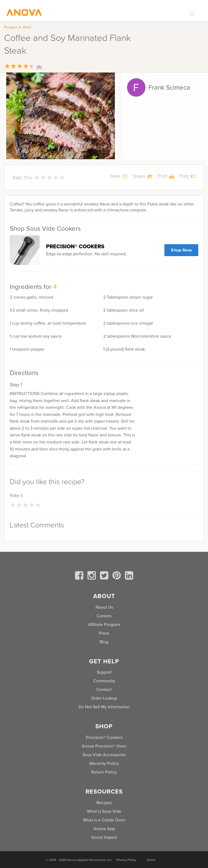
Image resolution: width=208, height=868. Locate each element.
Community (104, 681)
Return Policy (104, 772)
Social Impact (104, 837)
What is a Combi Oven (104, 820)
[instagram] (93, 576)
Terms (151, 860)
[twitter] (105, 576)
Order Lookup (104, 698)
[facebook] (80, 576)
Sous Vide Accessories (104, 755)
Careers (104, 616)
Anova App (104, 828)
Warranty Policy (104, 763)
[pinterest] (118, 576)
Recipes (11, 27)
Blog (104, 642)
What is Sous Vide (104, 811)
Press (104, 633)
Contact (104, 689)
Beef (27, 27)
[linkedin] (129, 576)
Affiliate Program (104, 624)
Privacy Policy (126, 860)
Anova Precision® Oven (104, 746)
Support (104, 672)
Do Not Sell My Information (104, 707)
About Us (104, 607)
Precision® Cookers (104, 737)
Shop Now (181, 250)
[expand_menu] (191, 14)
